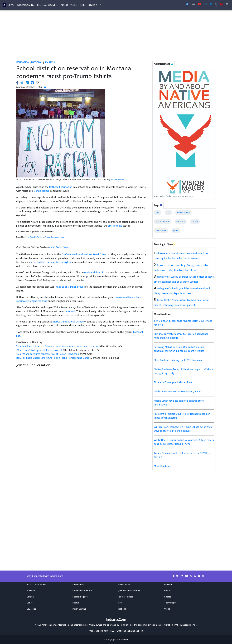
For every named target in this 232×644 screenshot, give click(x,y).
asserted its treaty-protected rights (51, 262)
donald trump (183, 213)
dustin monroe (163, 222)
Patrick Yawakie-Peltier (33, 237)
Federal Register (48, 6)
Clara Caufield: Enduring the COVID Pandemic (178, 360)
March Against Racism (59, 247)
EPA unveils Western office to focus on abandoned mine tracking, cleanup (181, 336)
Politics (168, 591)
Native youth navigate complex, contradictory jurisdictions (179, 403)
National (122, 609)
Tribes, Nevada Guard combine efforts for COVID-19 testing (182, 455)
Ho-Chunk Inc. (126, 625)
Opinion (168, 585)
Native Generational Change (68, 322)
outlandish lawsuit (94, 273)
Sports (168, 597)
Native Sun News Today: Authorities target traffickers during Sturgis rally (183, 371)
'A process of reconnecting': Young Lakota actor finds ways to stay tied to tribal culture (183, 429)
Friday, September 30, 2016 (55, 237)
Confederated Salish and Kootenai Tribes (84, 255)
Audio (64, 6)
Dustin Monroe (118, 179)
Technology (170, 603)
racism (195, 222)
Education (31, 609)
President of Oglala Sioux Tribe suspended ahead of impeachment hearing (182, 416)
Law (120, 603)
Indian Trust (124, 585)
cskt (168, 213)
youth (176, 231)
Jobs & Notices (126, 597)
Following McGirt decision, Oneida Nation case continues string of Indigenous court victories (179, 349)
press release (115, 226)
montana (181, 222)
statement (69, 311)
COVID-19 (92, 6)
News (11, 6)
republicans (161, 231)
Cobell (30, 603)
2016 (158, 213)
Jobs (82, 6)
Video (74, 6)
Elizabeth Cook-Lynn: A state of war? (174, 382)
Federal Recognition (82, 591)
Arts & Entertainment (37, 585)
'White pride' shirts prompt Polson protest (40, 350)
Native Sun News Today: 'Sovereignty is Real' (178, 392)
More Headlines (162, 466)
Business (31, 591)
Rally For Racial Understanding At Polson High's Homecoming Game (53, 358)
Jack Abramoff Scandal (129, 591)
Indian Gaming (26, 6)
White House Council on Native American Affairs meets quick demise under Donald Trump (184, 442)
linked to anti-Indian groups (70, 287)
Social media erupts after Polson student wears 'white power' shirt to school (58, 346)
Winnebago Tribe (188, 625)
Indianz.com (123, 640)
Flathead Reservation (61, 187)
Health (76, 603)
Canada (30, 597)
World (167, 609)
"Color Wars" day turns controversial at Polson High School (48, 354)
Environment (79, 585)
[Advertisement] (111, 37)
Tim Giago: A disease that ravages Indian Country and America (183, 323)
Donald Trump (41, 191)
